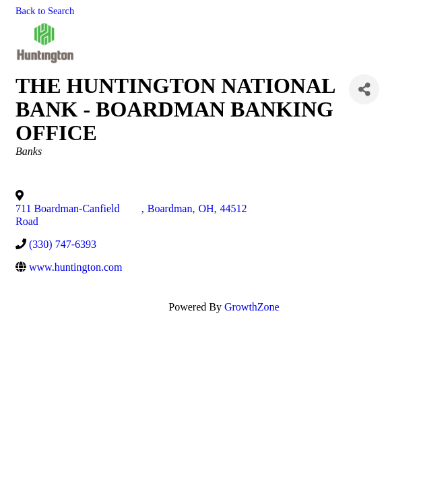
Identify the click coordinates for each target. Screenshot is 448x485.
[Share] (364, 89)
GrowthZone (252, 307)
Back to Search (45, 11)
